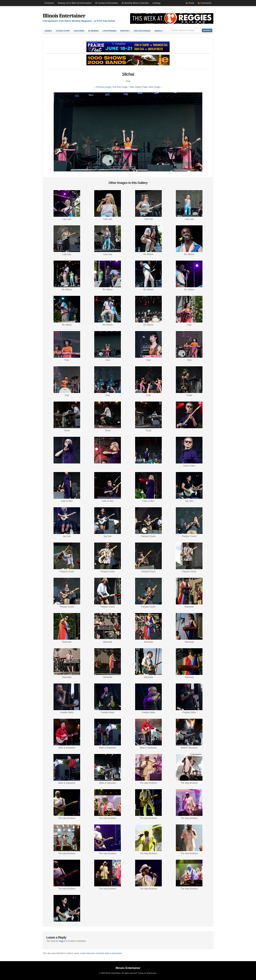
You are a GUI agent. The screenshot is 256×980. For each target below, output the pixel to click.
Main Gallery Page (139, 87)
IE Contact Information (107, 3)
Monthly (125, 31)
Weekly (159, 31)
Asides (48, 31)
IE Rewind (94, 31)
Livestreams (110, 31)
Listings (156, 3)
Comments (206, 3)
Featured (79, 31)
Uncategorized (142, 31)
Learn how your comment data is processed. (101, 953)
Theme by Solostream (147, 973)
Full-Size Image (120, 87)
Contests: (49, 3)
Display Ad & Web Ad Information (75, 3)
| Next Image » (155, 87)
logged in (63, 941)
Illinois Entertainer (64, 16)
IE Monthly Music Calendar (135, 3)
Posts (191, 3)
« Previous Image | (103, 87)
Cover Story (63, 31)
